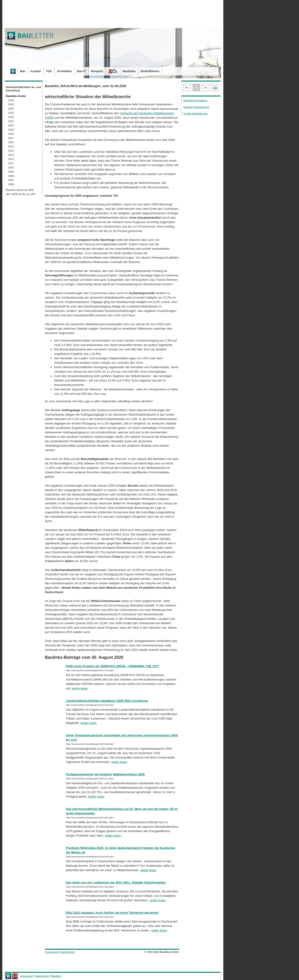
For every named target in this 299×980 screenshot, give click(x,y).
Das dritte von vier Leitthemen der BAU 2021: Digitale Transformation (116, 882)
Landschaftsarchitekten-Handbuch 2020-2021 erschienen (107, 701)
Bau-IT (81, 71)
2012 (11, 159)
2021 (11, 121)
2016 (11, 142)
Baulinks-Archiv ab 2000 (20, 190)
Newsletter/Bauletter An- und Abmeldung (23, 89)
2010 (11, 167)
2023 (11, 113)
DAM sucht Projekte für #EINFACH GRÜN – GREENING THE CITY (113, 666)
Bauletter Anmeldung (195, 100)
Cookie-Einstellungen (196, 114)
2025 (11, 104)
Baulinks (56, 976)
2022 (11, 117)
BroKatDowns (150, 71)
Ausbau (36, 71)
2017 (11, 138)
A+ (187, 88)
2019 (11, 130)
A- (206, 88)
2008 (11, 176)
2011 (11, 163)
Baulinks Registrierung (196, 107)
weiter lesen (80, 688)
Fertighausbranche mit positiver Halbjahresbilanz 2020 (105, 774)
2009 (11, 172)
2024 (11, 109)
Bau (23, 71)
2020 (11, 125)
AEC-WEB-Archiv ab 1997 (21, 194)
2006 (11, 184)
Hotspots (97, 71)
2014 (11, 151)
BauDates (129, 71)
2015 (11, 146)
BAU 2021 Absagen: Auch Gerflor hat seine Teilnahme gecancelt (112, 913)
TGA (49, 71)
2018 (11, 134)
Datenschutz (68, 952)
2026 (11, 100)
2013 (11, 155)
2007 (11, 180)
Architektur (64, 71)
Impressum (52, 952)
